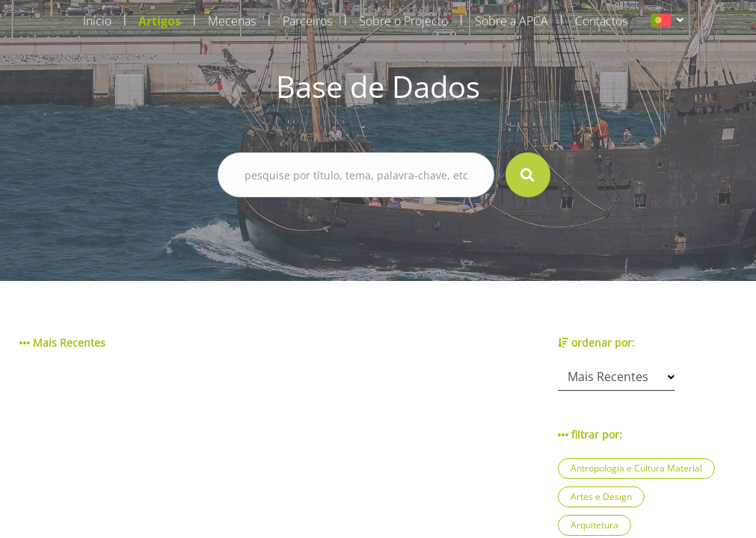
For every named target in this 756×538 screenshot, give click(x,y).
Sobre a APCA (511, 21)
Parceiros (307, 21)
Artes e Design (601, 497)
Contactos (601, 21)
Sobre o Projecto (403, 21)
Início (97, 21)
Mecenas (232, 21)
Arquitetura (594, 525)
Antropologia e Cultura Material (636, 468)
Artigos (160, 21)
